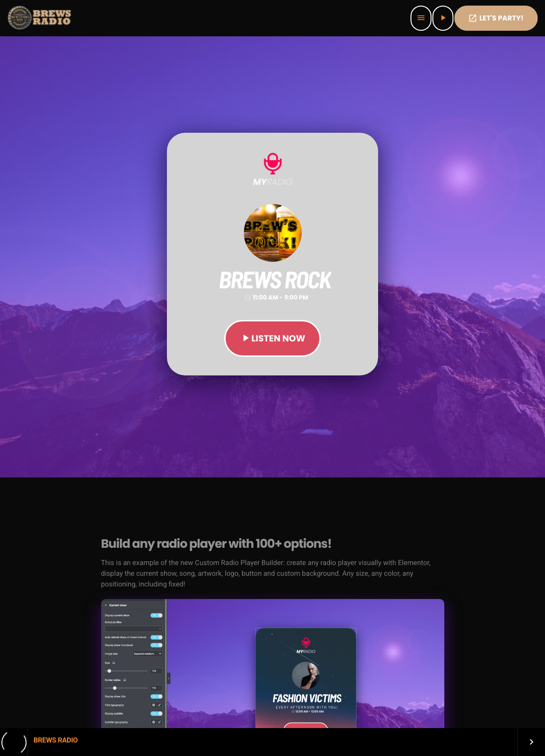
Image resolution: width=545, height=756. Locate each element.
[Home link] (40, 18)
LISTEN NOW (272, 338)
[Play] (443, 18)
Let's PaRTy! (496, 18)
